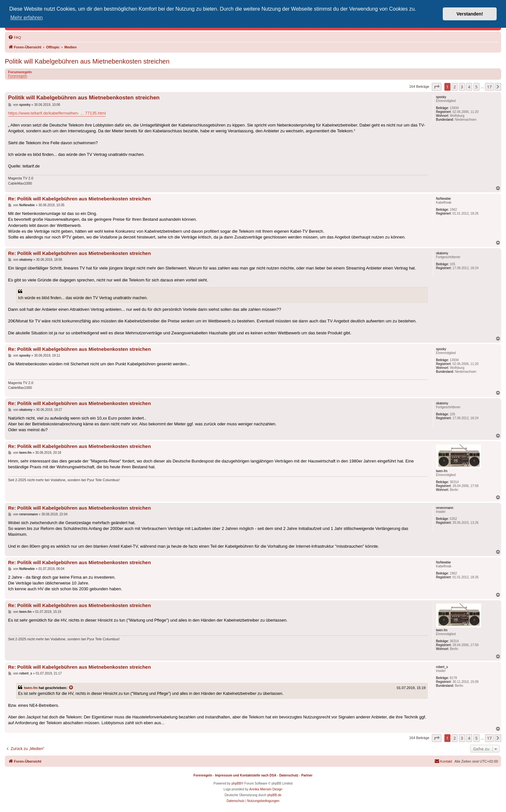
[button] (437, 87)
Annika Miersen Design (266, 789)
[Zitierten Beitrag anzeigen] (71, 688)
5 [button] (476, 87)
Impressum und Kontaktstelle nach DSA (246, 775)
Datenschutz (289, 775)
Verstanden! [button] (470, 14)
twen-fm (31, 688)
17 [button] (489, 87)
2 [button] (455, 87)
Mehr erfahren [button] (27, 18)
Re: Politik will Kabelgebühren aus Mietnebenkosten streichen (80, 199)
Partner (307, 775)
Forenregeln (18, 76)
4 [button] (469, 87)
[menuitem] (15, 37)
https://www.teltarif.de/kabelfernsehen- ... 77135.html (57, 113)
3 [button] (462, 87)
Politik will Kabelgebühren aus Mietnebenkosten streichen (87, 61)
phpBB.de (274, 795)
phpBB (236, 783)
